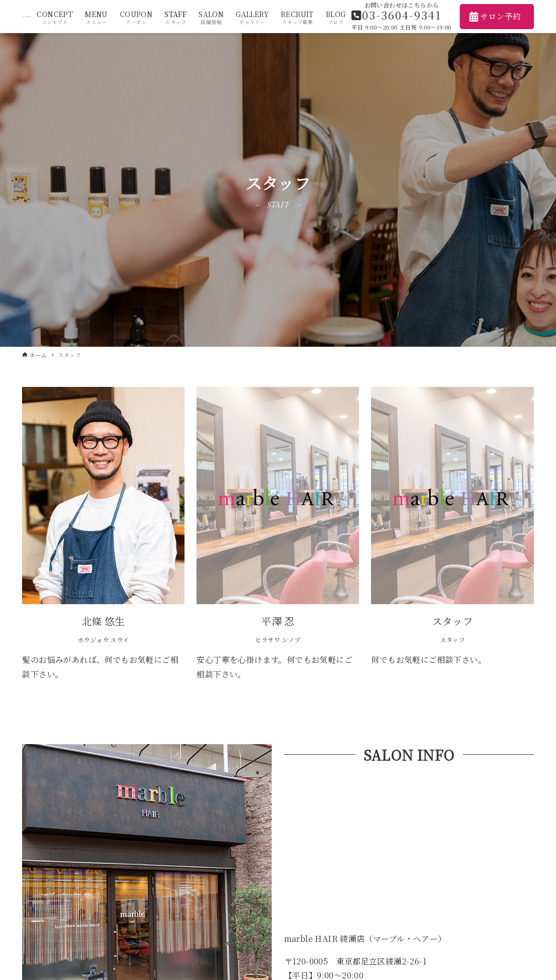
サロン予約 (495, 16)
